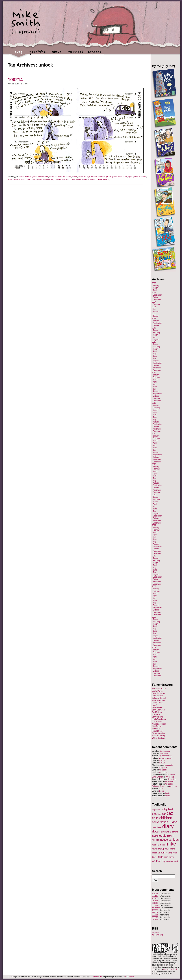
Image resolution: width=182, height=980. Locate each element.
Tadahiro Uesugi (159, 736)
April (155, 290)
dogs (160, 832)
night (160, 849)
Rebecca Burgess (159, 786)
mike (10, 179)
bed (171, 809)
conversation (160, 822)
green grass (111, 177)
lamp (125, 177)
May (155, 309)
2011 (154, 525)
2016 (154, 372)
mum (154, 849)
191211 (155, 894)
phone (172, 849)
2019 (154, 318)
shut (33, 179)
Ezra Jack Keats (159, 700)
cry (170, 822)
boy (160, 814)
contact (95, 53)
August (156, 311)
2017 (154, 342)
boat (155, 814)
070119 (162, 760)
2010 (154, 556)
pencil (166, 849)
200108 (155, 898)
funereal (101, 177)
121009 (155, 912)
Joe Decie (156, 715)
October (156, 297)
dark (154, 827)
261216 (155, 903)
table (161, 857)
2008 (154, 617)
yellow (93, 179)
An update (169, 765)
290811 (155, 915)
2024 (154, 302)
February (157, 333)
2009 (154, 586)
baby (164, 809)
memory (156, 845)
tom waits (66, 179)
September (157, 295)
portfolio (38, 53)
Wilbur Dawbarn (158, 738)
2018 (154, 328)
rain (29, 179)
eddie (163, 836)
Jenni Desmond (158, 710)
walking (162, 861)
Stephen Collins (158, 733)
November (157, 368)
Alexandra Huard (159, 689)
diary (80, 177)
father (170, 836)
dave (159, 827)
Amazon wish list (170, 969)
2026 (154, 283)
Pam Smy (156, 729)
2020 (154, 314)
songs (39, 179)
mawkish (143, 177)
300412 (155, 905)
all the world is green (28, 177)
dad (175, 822)
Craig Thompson (159, 693)
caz (170, 813)
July (155, 358)
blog (19, 53)
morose (16, 179)
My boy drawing (165, 756)
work (176, 861)
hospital (156, 840)
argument (156, 810)
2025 (154, 293)
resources (76, 53)
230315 (155, 901)
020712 (155, 920)
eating (155, 836)
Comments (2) (103, 179)
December (157, 300)
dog (155, 831)
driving (87, 177)
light (130, 177)
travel (172, 857)
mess (162, 845)
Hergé (154, 705)
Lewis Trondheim (159, 719)
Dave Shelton (157, 696)
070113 (155, 896)
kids (176, 840)
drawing (167, 832)
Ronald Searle (158, 731)
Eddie (161, 789)
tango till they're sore (52, 179)
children (166, 818)
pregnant (156, 853)
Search (157, 871)
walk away (76, 179)
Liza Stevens (157, 722)
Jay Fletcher (157, 707)
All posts (155, 933)
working (85, 179)
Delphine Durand (159, 698)
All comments (157, 935)
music (23, 179)
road (175, 853)
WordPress (130, 977)
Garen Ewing (157, 703)
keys (120, 177)
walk (155, 861)
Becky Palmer (158, 691)
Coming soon (165, 751)
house (164, 840)
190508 (155, 910)
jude (170, 840)
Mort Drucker (157, 726)
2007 (154, 647)
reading (169, 853)
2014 (154, 434)
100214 (15, 80)
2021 (154, 307)
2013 (154, 464)
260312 (155, 917)
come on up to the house (60, 177)
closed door (43, 177)
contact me (98, 977)
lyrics (135, 177)
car (164, 814)
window (170, 861)
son (155, 857)
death (75, 177)
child (155, 818)
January (156, 286)
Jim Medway (157, 712)
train (166, 857)
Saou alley (163, 753)
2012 (154, 495)
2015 (154, 403)
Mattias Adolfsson (159, 724)
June (155, 356)
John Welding (157, 717)
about (57, 53)
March (155, 288)
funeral (94, 177)
